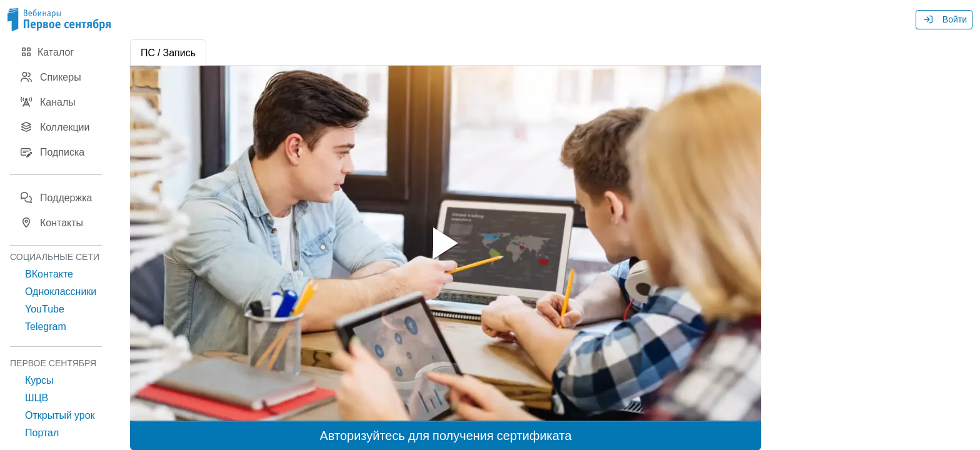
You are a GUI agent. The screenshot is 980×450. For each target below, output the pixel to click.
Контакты (52, 222)
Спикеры (51, 77)
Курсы (39, 380)
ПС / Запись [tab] (168, 52)
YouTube (45, 309)
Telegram (46, 326)
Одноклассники (61, 291)
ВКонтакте (49, 274)
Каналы (48, 102)
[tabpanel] (446, 243)
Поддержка (56, 197)
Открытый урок (60, 415)
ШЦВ (37, 397)
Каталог (47, 52)
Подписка (52, 152)
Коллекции (55, 127)
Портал (42, 432)
